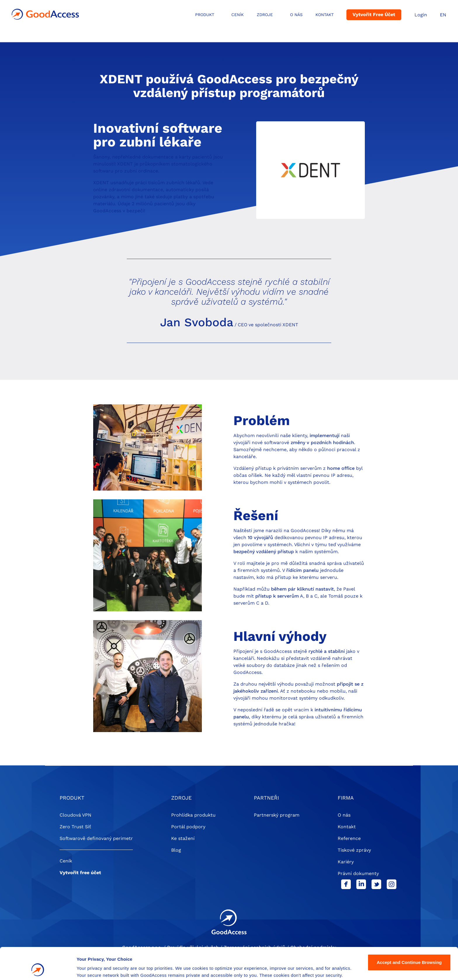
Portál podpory (188, 827)
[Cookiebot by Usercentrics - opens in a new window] (38, 969)
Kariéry (346, 862)
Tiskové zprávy (354, 850)
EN (443, 15)
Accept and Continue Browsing (409, 932)
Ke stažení (183, 838)
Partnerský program (277, 815)
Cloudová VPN (76, 815)
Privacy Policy (256, 952)
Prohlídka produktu (193, 815)
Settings (409, 951)
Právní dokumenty (358, 873)
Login (421, 15)
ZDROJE (265, 15)
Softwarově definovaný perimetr (96, 838)
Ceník (237, 15)
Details (84, 968)
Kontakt (325, 15)
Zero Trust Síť (75, 827)
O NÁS (296, 15)
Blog (176, 850)
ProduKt (205, 15)
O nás (344, 815)
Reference (349, 838)
